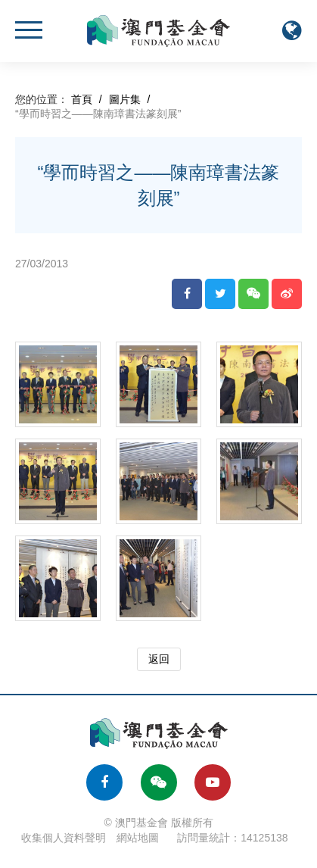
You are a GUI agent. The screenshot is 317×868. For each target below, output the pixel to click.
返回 (159, 659)
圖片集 (125, 99)
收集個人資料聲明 (64, 838)
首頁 (82, 99)
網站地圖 (138, 838)
